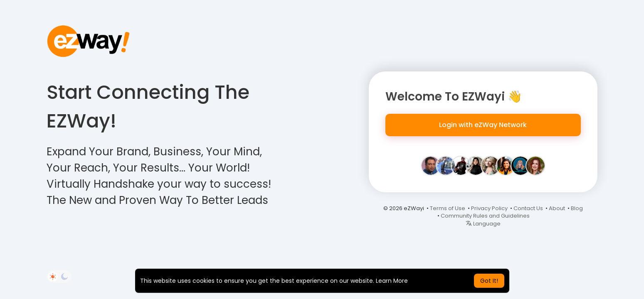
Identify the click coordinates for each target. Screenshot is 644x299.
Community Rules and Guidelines (485, 216)
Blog (577, 208)
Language (483, 224)
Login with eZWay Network (483, 125)
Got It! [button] (489, 281)
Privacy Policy (489, 208)
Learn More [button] (392, 281)
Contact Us (528, 208)
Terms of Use (448, 208)
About (557, 208)
